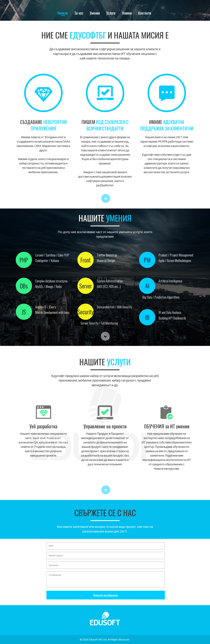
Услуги (111, 14)
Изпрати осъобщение (106, 595)
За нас (79, 14)
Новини (127, 14)
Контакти (145, 14)
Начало (63, 14)
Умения (95, 14)
